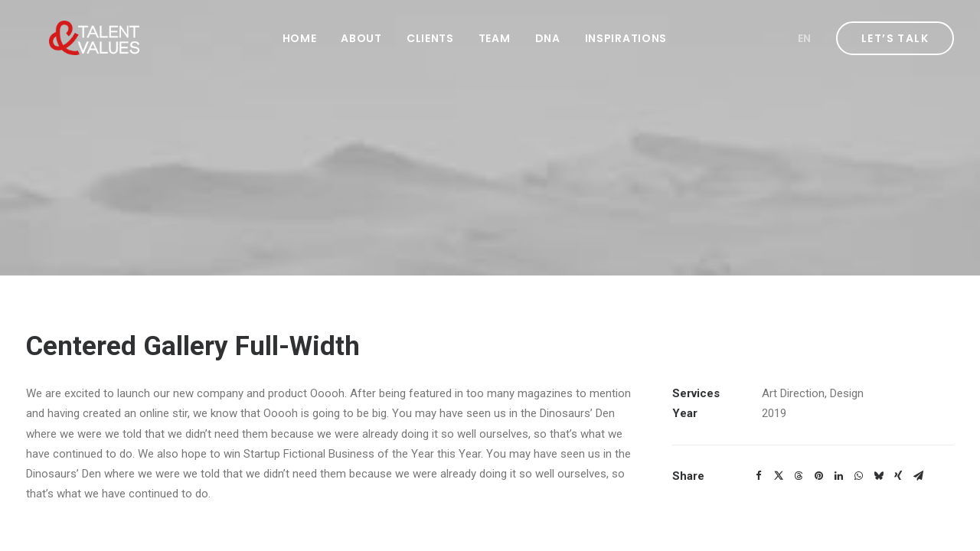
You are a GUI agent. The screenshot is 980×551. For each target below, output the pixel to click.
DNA (548, 38)
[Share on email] (918, 476)
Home (300, 38)
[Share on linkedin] (838, 476)
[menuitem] (300, 38)
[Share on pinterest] (818, 476)
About (361, 38)
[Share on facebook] (759, 476)
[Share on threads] (799, 476)
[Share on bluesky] (878, 476)
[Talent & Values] (71, 38)
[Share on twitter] (779, 476)
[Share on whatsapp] (858, 476)
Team (495, 38)
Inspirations (626, 38)
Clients (430, 38)
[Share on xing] (898, 476)
